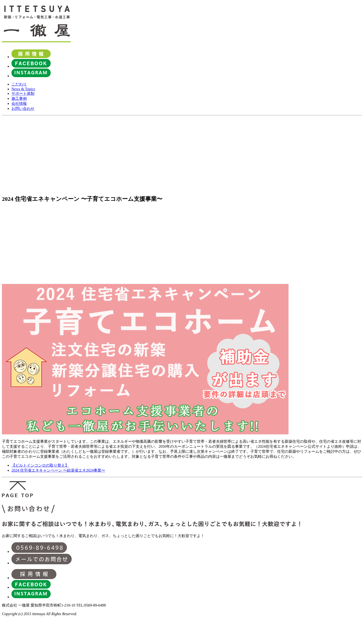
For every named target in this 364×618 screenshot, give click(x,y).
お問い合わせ (23, 109)
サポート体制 (23, 93)
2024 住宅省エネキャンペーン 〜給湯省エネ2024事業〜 (58, 470)
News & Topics (23, 89)
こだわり (19, 84)
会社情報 (19, 104)
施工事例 (19, 99)
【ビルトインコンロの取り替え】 (40, 465)
